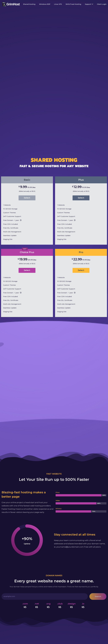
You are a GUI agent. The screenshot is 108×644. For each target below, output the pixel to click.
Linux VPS (58, 4)
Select (27, 198)
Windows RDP (45, 4)
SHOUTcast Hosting (73, 4)
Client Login (102, 4)
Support (89, 4)
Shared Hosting (29, 4)
